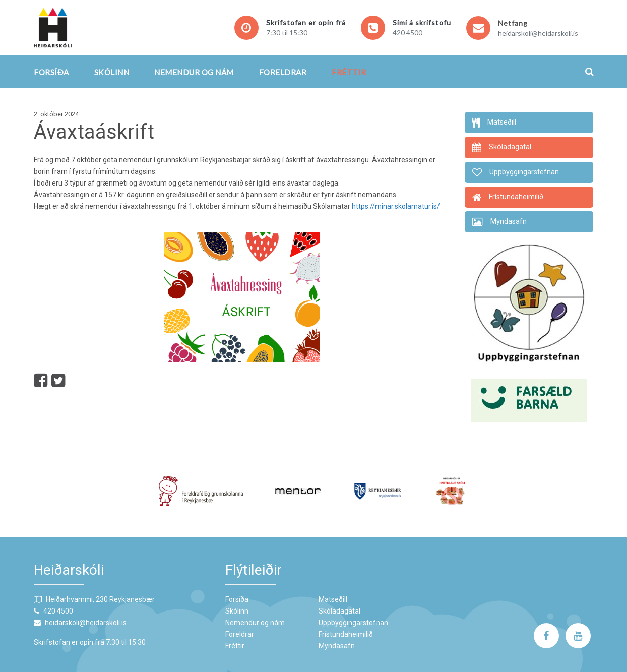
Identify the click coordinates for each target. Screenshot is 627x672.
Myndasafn (337, 646)
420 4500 (407, 33)
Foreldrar (283, 72)
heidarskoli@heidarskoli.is (538, 33)
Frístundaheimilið (346, 634)
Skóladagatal (339, 611)
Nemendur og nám (194, 72)
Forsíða (51, 72)
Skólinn (112, 72)
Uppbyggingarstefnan (353, 623)
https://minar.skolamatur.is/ (396, 206)
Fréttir (349, 72)
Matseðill (333, 599)
